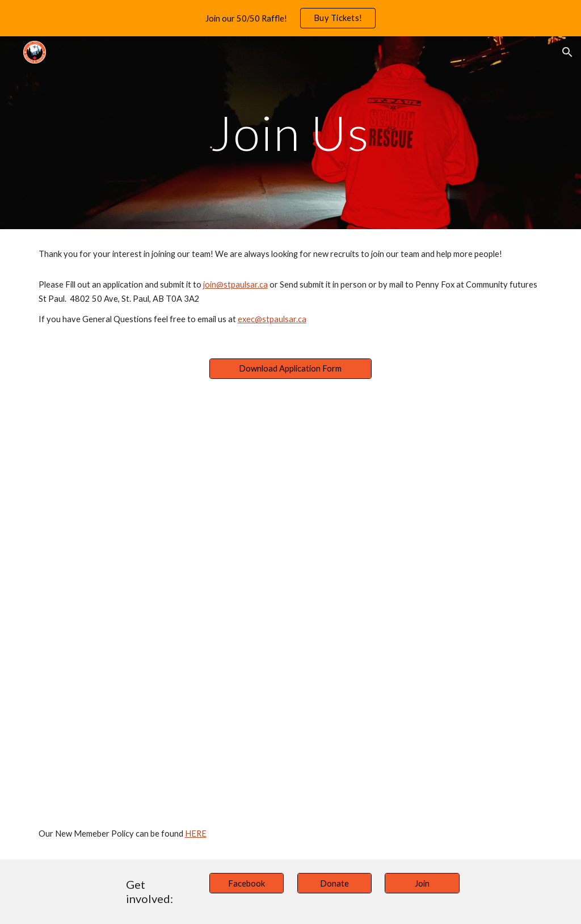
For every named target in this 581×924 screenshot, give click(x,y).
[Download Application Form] (290, 369)
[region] (290, 18)
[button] (567, 52)
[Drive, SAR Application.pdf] (290, 601)
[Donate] (334, 883)
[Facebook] (247, 883)
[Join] (422, 883)
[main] (290, 132)
